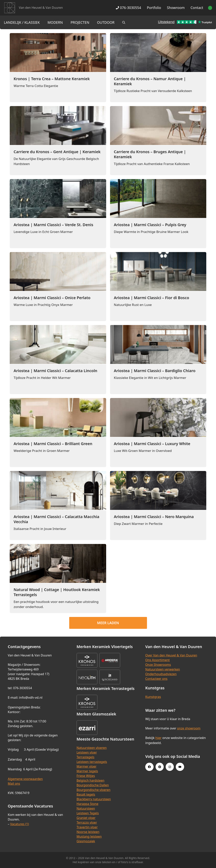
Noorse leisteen (88, 832)
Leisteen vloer (87, 752)
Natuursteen (86, 808)
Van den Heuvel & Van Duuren (41, 8)
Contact (197, 8)
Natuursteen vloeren (92, 748)
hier (158, 738)
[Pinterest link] (160, 767)
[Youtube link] (180, 767)
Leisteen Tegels (88, 813)
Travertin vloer (87, 827)
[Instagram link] (170, 767)
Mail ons (14, 784)
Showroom (176, 8)
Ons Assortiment (157, 660)
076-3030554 (128, 8)
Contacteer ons (156, 679)
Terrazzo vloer (87, 822)
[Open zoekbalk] (124, 22)
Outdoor (106, 22)
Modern (55, 22)
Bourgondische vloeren (94, 790)
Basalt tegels (86, 794)
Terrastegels (86, 757)
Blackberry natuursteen (94, 799)
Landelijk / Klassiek (22, 22)
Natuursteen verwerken (163, 669)
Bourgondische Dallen (93, 785)
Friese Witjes (86, 776)
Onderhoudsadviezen (161, 674)
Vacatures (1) (19, 824)
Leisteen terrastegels (92, 762)
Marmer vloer (87, 766)
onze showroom (189, 728)
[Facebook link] (149, 767)
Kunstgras (153, 697)
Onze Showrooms (158, 665)
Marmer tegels (87, 771)
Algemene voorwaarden (25, 779)
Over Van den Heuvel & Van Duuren (171, 655)
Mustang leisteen (89, 836)
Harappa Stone (87, 804)
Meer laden (108, 623)
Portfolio (154, 8)
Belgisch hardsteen (91, 780)
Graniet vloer (86, 818)
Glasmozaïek (86, 841)
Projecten (80, 22)
